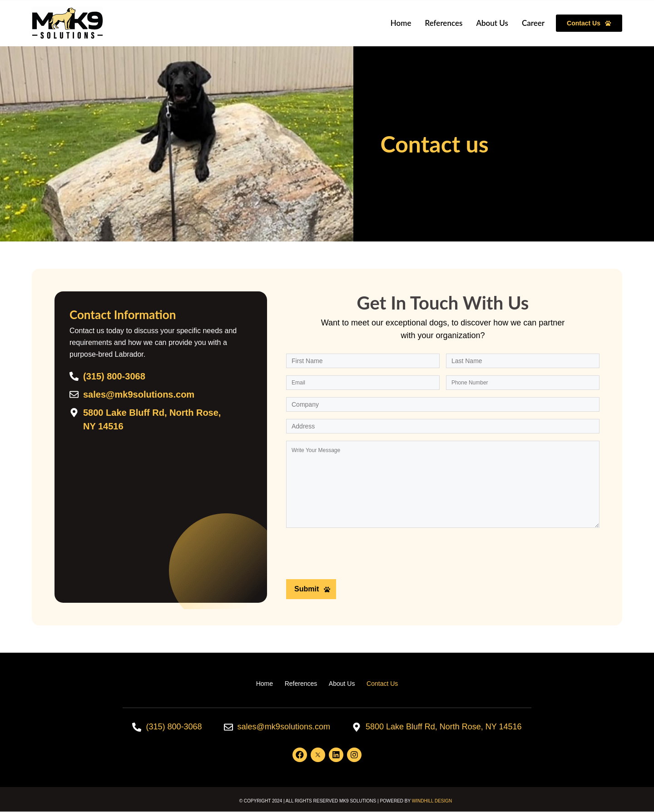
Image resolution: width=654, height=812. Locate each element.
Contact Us (383, 684)
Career (533, 23)
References (443, 23)
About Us (492, 23)
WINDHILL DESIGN (432, 801)
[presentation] (355, 556)
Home (401, 23)
